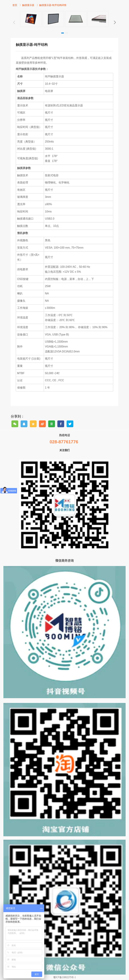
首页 (15, 5)
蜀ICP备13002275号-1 (64, 977)
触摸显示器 (29, 5)
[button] (115, 22)
